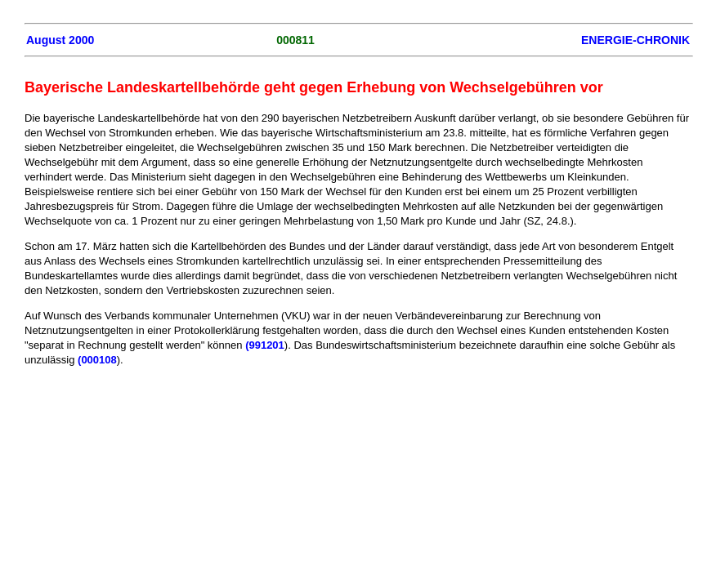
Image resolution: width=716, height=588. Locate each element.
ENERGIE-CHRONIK (635, 40)
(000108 (97, 360)
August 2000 (60, 40)
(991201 (265, 345)
